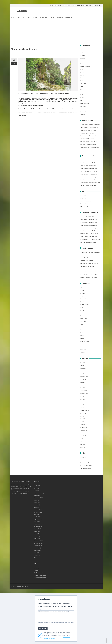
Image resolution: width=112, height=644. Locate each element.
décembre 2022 (84, 394)
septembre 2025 (85, 371)
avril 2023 (83, 385)
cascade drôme (68, 109)
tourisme (70, 112)
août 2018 (83, 413)
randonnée (55, 112)
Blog (64, 5)
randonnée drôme (63, 112)
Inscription (83, 195)
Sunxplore (95, 5)
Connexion (83, 198)
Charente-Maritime (85, 67)
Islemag (13, 586)
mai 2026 (83, 362)
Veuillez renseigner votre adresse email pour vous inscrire (55, 607)
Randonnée (34, 109)
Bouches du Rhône (85, 61)
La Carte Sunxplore (86, 5)
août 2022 (83, 396)
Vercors (75, 112)
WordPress (26, 586)
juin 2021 (83, 405)
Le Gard (82, 95)
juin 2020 (83, 408)
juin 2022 (83, 399)
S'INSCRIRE (43, 629)
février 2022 (83, 402)
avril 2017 (83, 447)
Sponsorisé (83, 112)
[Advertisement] (56, 31)
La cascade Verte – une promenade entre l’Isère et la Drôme (44, 94)
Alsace (82, 52)
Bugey (82, 64)
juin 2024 (83, 374)
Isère (29, 109)
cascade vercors (25, 112)
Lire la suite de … (38, 106)
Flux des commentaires (86, 204)
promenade (39, 112)
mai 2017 (83, 444)
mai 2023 (83, 382)
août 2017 (83, 436)
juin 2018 (83, 416)
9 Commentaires (22, 115)
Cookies (69, 5)
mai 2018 (83, 419)
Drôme (26, 109)
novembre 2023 (84, 377)
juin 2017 (83, 441)
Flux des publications (86, 201)
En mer (82, 75)
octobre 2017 (84, 430)
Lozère (82, 100)
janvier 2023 (84, 391)
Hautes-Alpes (84, 81)
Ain (81, 50)
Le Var (82, 98)
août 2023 (83, 379)
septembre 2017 (85, 433)
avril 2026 (83, 365)
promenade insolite (47, 112)
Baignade (83, 58)
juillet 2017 (83, 439)
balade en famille (60, 109)
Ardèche (83, 55)
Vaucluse (83, 115)
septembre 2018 (85, 410)
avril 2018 (83, 422)
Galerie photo (76, 5)
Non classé (83, 106)
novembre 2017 (84, 427)
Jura (81, 89)
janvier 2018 (84, 425)
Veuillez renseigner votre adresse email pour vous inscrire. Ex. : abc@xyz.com (55, 612)
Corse (82, 69)
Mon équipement (85, 103)
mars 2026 (83, 368)
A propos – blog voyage (56, 5)
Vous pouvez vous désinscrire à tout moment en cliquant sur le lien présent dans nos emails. (56, 623)
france (32, 112)
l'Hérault (83, 92)
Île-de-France (84, 84)
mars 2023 (83, 388)
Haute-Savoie (84, 78)
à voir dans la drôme (50, 109)
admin (82, 160)
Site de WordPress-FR (86, 207)
